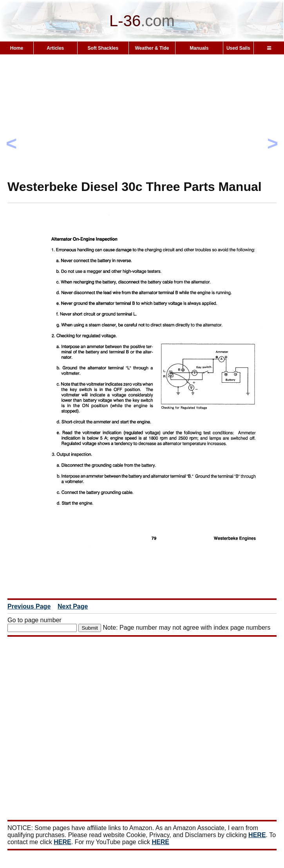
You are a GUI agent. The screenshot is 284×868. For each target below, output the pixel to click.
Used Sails (238, 48)
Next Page (73, 606)
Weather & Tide (152, 48)
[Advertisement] (142, 131)
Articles (55, 48)
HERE (257, 835)
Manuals (199, 48)
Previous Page (29, 606)
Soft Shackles (103, 48)
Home (17, 48)
